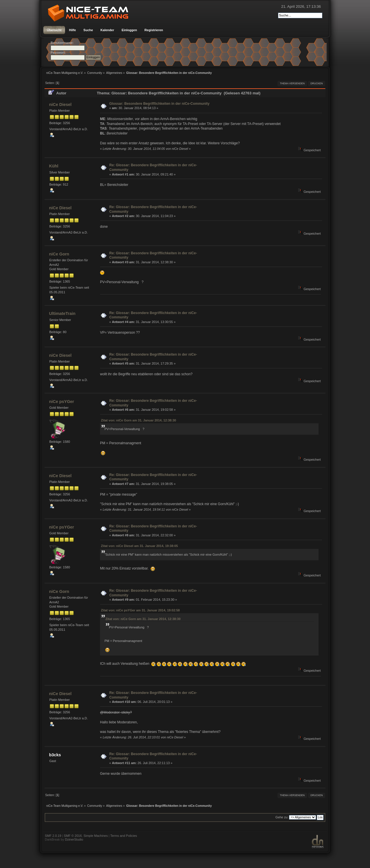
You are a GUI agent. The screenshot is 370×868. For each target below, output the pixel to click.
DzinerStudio (74, 839)
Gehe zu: (282, 817)
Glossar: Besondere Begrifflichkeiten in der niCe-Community (159, 104)
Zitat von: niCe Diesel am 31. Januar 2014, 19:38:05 (139, 546)
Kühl (54, 166)
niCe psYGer (62, 402)
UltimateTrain (62, 313)
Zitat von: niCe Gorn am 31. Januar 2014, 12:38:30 (138, 420)
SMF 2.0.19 (53, 836)
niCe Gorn (59, 254)
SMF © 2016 (73, 836)
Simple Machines (96, 836)
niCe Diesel (60, 104)
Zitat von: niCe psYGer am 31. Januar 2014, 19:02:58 (140, 610)
